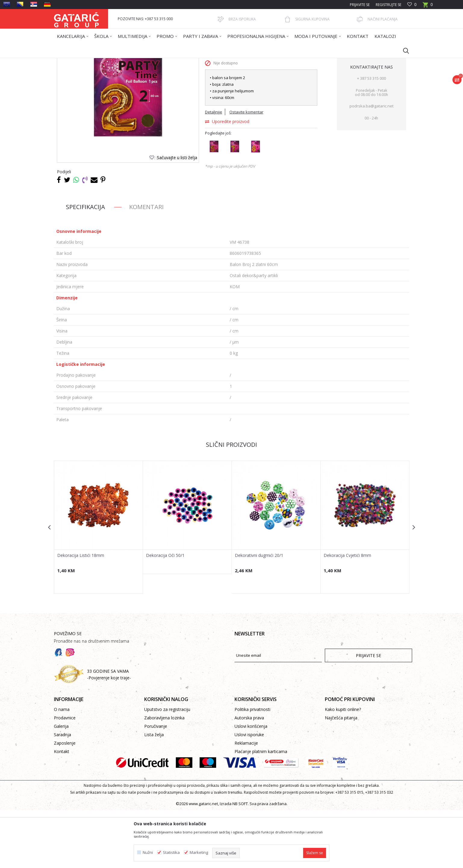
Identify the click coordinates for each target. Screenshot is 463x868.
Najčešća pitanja (341, 776)
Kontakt (62, 809)
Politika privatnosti (252, 767)
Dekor (131, 62)
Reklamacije (246, 801)
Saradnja (62, 793)
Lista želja (154, 793)
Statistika (171, 853)
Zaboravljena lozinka (164, 776)
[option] (99, 585)
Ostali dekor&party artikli (190, 62)
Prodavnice (65, 776)
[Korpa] (428, 6)
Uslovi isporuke (249, 793)
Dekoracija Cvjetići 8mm (347, 613)
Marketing (199, 853)
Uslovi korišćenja (251, 784)
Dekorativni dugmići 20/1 (259, 613)
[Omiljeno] (412, 5)
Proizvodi (113, 62)
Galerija (61, 784)
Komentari (146, 265)
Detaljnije (214, 170)
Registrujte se (388, 5)
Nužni (148, 853)
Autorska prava (249, 776)
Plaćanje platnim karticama (261, 809)
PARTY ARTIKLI (152, 62)
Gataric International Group (77, 62)
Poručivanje (156, 784)
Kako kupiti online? (343, 767)
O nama (62, 767)
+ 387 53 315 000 (371, 136)
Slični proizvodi (231, 503)
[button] (403, 51)
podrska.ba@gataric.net (371, 164)
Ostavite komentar (246, 170)
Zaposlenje (65, 801)
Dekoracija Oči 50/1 (165, 613)
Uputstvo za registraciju (167, 767)
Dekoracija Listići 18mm (81, 613)
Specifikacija (85, 265)
